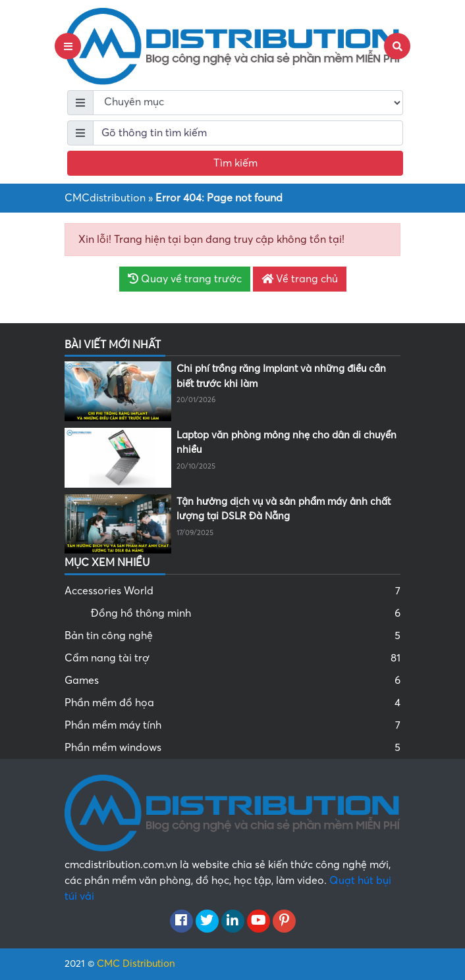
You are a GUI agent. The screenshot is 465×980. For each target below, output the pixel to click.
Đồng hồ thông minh (246, 613)
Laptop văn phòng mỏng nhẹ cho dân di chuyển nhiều (287, 443)
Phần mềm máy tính (232, 725)
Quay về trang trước (185, 279)
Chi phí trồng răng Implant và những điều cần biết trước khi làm (281, 376)
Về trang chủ (300, 279)
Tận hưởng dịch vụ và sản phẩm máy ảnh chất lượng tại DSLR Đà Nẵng (284, 509)
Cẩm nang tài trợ (232, 658)
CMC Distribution (136, 964)
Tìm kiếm (235, 163)
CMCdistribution (105, 198)
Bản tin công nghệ (232, 636)
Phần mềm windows (232, 748)
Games (232, 681)
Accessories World (232, 591)
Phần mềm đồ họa (232, 703)
